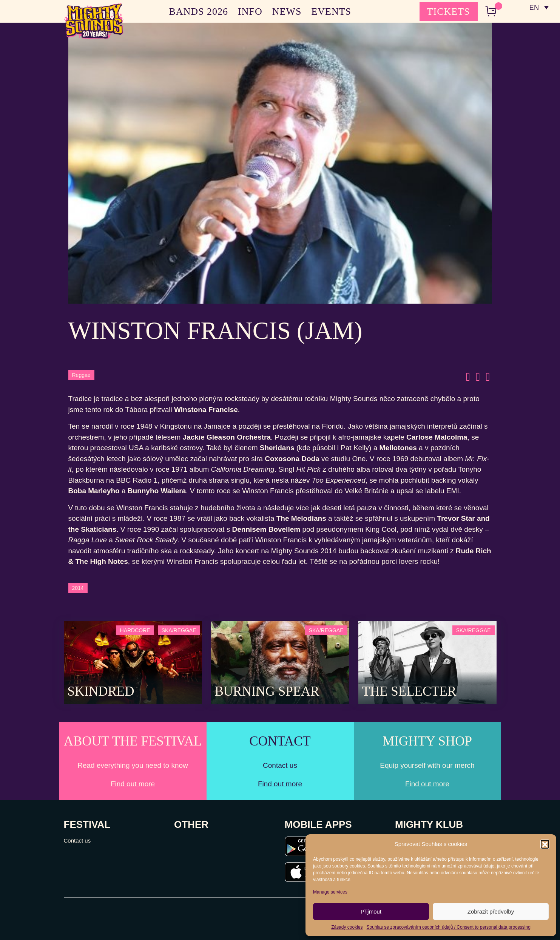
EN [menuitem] (533, 8)
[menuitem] (538, 8)
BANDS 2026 (198, 12)
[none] (538, 8)
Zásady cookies (347, 927)
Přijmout (371, 911)
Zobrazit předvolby (491, 911)
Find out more (133, 784)
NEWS (287, 12)
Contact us (77, 840)
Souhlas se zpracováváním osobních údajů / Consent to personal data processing (449, 927)
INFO (250, 12)
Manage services (330, 892)
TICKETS (449, 12)
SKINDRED (101, 691)
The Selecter (409, 691)
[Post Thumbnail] (133, 662)
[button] (545, 844)
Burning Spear (267, 691)
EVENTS (331, 12)
